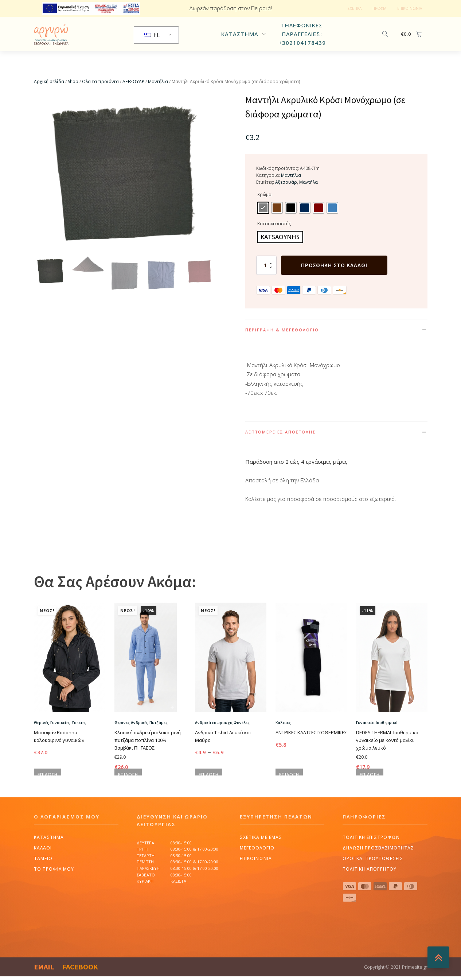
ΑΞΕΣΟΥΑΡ (133, 98)
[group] (125, 188)
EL (152, 43)
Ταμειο (43, 893)
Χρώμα (264, 211)
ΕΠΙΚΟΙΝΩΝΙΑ (410, 8)
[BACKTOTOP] (438, 957)
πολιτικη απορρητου (370, 904)
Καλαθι (43, 882)
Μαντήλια (158, 98)
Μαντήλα (308, 198)
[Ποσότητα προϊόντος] (266, 281)
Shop (73, 98)
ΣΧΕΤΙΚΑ (355, 8)
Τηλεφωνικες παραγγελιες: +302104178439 (302, 42)
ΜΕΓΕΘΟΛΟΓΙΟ (257, 882)
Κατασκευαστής (274, 240)
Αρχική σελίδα (49, 98)
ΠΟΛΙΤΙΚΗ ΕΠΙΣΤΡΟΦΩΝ (371, 872)
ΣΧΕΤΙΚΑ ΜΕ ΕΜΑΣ (261, 872)
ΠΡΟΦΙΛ (379, 8)
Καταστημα (49, 872)
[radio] (263, 224)
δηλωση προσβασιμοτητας (378, 882)
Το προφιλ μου (54, 904)
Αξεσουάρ (286, 198)
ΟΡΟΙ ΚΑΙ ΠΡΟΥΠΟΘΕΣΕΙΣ (373, 893)
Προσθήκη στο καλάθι (334, 281)
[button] (50, 287)
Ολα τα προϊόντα (100, 98)
